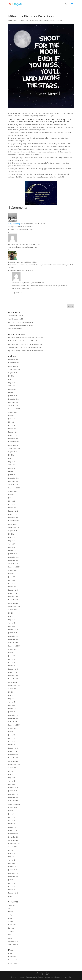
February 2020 (13, 590)
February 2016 (13, 748)
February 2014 (13, 827)
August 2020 (13, 570)
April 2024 (12, 425)
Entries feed (12, 957)
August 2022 (13, 491)
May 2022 (12, 501)
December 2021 (14, 517)
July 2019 (11, 613)
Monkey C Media (64, 977)
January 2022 (13, 514)
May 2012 (12, 883)
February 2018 (13, 669)
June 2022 (12, 498)
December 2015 (14, 755)
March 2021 (12, 547)
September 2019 (14, 606)
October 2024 (13, 406)
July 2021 (11, 534)
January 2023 (13, 475)
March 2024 (12, 429)
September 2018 (14, 646)
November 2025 (14, 363)
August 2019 (13, 610)
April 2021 (12, 544)
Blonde (11, 912)
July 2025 (11, 376)
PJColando (14, 20)
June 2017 (12, 695)
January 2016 (13, 751)
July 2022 (11, 494)
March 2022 (12, 508)
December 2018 (14, 636)
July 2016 (11, 732)
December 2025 (14, 359)
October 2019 (13, 603)
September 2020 (14, 567)
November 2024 (14, 402)
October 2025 (13, 366)
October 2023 (13, 445)
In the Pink (12, 925)
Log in (10, 953)
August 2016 (13, 728)
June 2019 (12, 616)
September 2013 (14, 844)
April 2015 (12, 781)
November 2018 (14, 639)
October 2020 (13, 564)
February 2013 (13, 867)
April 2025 (12, 386)
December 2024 (14, 399)
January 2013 (13, 870)
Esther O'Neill (13, 341)
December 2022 (14, 478)
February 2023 (13, 471)
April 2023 (12, 465)
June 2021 (12, 537)
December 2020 (14, 557)
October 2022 (13, 485)
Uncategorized (49, 20)
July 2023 (11, 455)
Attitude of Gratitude (15, 329)
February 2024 (13, 432)
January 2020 (13, 593)
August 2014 (13, 807)
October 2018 (13, 643)
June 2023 (12, 458)
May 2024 (12, 422)
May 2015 (12, 778)
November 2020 (14, 560)
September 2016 (14, 725)
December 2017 (14, 676)
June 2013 (12, 853)
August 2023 (13, 452)
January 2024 (13, 435)
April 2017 (12, 702)
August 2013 (13, 847)
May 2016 (12, 738)
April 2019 (12, 623)
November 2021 (14, 521)
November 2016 (14, 718)
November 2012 (14, 876)
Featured (11, 918)
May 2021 (12, 541)
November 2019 (14, 600)
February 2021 (13, 550)
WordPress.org (13, 963)
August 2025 (13, 373)
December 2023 (14, 438)
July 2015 (11, 771)
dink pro (11, 915)
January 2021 (13, 554)
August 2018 (13, 649)
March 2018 (12, 666)
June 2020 (12, 577)
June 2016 (12, 735)
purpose (11, 931)
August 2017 (13, 689)
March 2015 (12, 784)
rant (10, 935)
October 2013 (13, 840)
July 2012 (11, 880)
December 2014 (14, 794)
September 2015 (14, 764)
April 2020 (12, 583)
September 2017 (14, 685)
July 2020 (11, 574)
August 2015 (13, 768)
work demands (13, 944)
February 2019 (13, 629)
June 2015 (12, 774)
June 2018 (12, 656)
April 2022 (12, 504)
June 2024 (12, 419)
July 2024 (11, 415)
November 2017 (14, 679)
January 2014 (13, 830)
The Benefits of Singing (16, 316)
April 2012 (12, 886)
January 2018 (13, 672)
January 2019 (13, 633)
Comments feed (14, 960)
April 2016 (12, 741)
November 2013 (14, 837)
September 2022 (14, 488)
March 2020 (12, 587)
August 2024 (13, 412)
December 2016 (14, 715)
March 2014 (12, 824)
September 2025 (14, 369)
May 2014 (12, 817)
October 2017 (13, 682)
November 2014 (14, 797)
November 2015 (14, 758)
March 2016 (12, 745)
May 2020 (12, 580)
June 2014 (12, 814)
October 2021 (13, 524)
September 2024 (14, 409)
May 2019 (12, 620)
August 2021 (13, 531)
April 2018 (12, 662)
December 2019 (14, 597)
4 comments (60, 20)
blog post (33, 20)
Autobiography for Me (16, 319)
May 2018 (12, 659)
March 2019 (12, 626)
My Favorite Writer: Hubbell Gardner (21, 322)
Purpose (40, 20)
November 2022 (14, 481)
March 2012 (12, 890)
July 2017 (11, 692)
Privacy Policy (32, 977)
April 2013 (12, 860)
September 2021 (14, 527)
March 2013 (12, 863)
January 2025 (13, 396)
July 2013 (11, 850)
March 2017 (12, 705)
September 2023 (14, 448)
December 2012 (14, 873)
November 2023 (14, 442)
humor (11, 921)
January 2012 (13, 896)
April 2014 (12, 821)
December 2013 (14, 834)
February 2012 (13, 893)
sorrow (11, 938)
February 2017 (13, 708)
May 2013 (12, 857)
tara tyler (11, 347)
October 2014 (13, 801)
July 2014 (11, 811)
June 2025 (12, 379)
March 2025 (12, 389)
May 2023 (12, 462)
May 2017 (12, 699)
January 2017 (13, 712)
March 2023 (12, 468)
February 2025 (13, 392)
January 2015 (13, 791)
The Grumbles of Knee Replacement (21, 325)
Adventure (12, 905)
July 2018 (11, 653)
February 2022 (13, 511)
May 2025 (12, 383)
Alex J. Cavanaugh (14, 224)
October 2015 (13, 761)
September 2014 (14, 804)
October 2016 (13, 722)
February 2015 (13, 788)
